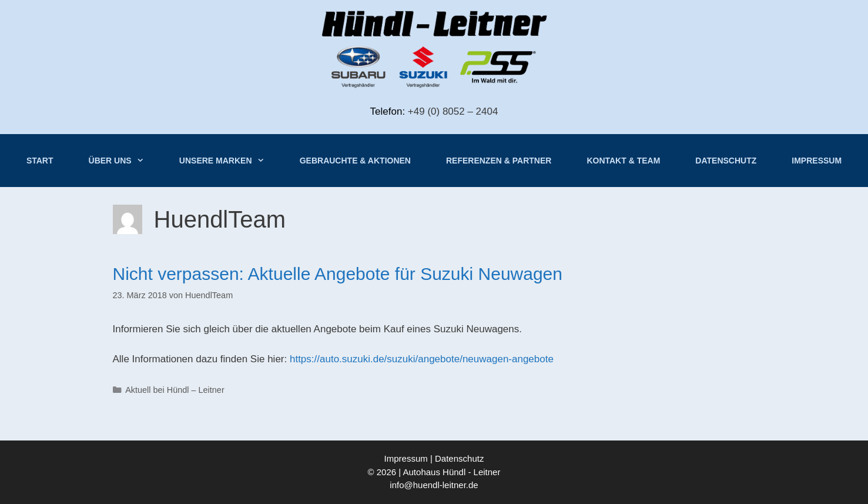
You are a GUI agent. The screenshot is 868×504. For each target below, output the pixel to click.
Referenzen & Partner (499, 161)
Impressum (817, 161)
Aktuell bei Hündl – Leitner (175, 390)
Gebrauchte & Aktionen (355, 161)
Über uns (125, 161)
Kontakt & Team (623, 161)
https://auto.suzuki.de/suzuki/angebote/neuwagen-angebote (422, 359)
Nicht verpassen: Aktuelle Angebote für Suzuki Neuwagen (338, 274)
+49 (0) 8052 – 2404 (453, 111)
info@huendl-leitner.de (434, 485)
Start (40, 161)
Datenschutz (726, 161)
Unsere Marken (231, 161)
